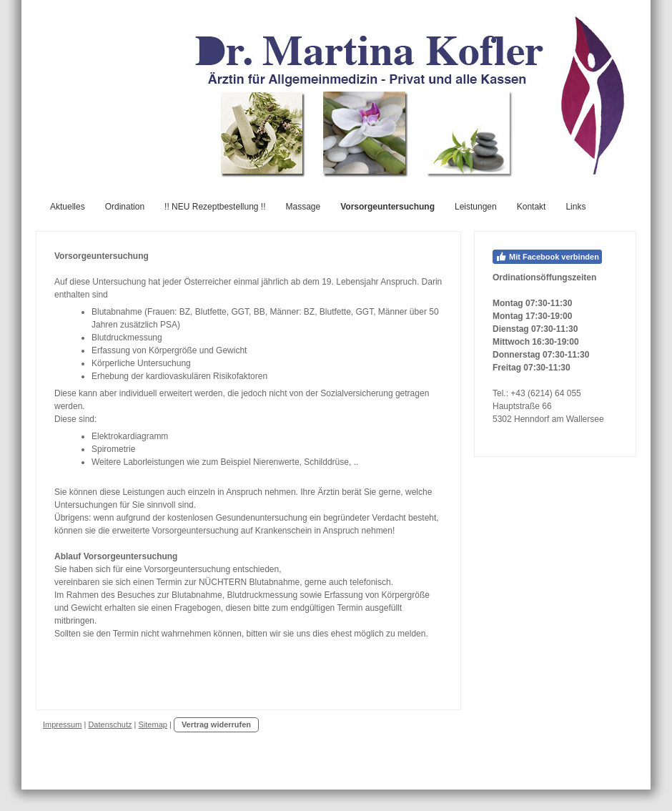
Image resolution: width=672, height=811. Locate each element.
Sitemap (153, 724)
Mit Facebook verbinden (547, 257)
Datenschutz (110, 724)
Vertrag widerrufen (216, 724)
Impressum (62, 724)
